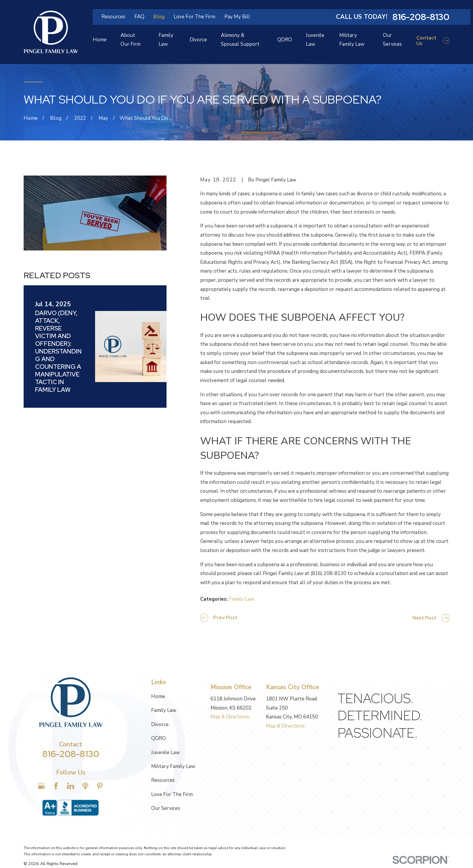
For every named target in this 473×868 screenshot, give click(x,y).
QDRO (159, 738)
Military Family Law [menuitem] (352, 40)
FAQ (139, 17)
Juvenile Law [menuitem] (315, 40)
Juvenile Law (165, 752)
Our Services (166, 808)
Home (158, 696)
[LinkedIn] (71, 786)
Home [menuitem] (100, 40)
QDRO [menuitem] (285, 40)
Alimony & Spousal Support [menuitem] (240, 40)
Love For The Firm (194, 17)
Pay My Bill (237, 17)
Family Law (242, 599)
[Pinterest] (100, 786)
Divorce (160, 724)
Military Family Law (173, 766)
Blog (159, 17)
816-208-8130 (421, 17)
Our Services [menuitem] (392, 40)
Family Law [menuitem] (166, 40)
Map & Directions (230, 717)
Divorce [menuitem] (198, 40)
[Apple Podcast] (85, 786)
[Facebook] (56, 786)
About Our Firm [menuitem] (131, 40)
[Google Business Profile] (41, 786)
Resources (113, 17)
